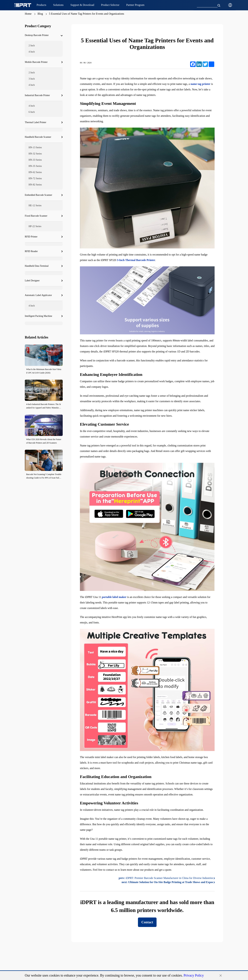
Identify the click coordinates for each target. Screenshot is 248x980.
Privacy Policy (194, 975)
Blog (40, 14)
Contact (147, 922)
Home (28, 14)
